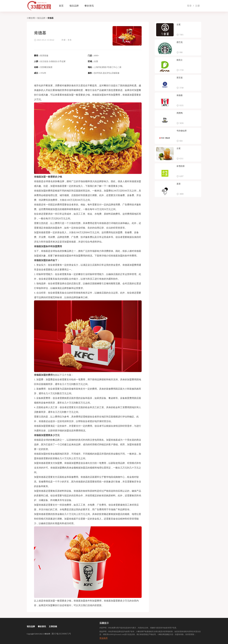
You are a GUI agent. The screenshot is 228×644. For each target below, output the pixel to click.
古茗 (179, 25)
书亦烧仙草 (182, 131)
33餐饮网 (31, 18)
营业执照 (104, 638)
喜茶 (179, 184)
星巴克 (180, 42)
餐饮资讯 (89, 6)
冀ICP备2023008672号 (61, 634)
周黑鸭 (180, 113)
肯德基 (180, 95)
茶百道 (180, 78)
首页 (61, 6)
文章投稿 (53, 627)
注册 (197, 6)
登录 (189, 6)
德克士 (180, 60)
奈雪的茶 (181, 166)
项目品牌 (74, 6)
